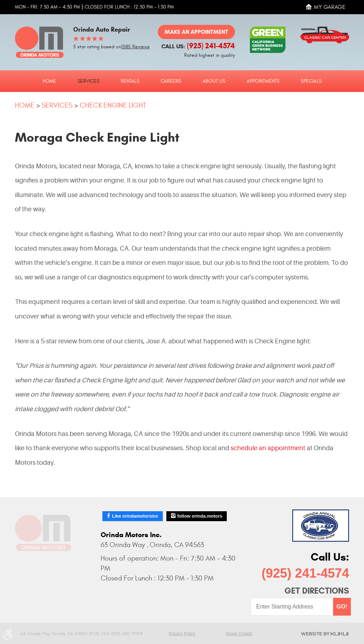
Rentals (130, 81)
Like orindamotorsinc (135, 516)
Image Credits (239, 634)
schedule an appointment (269, 448)
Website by (325, 634)
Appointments (263, 81)
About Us (214, 81)
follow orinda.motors (200, 516)
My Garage (330, 7)
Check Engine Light (113, 105)
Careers (171, 81)
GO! (342, 607)
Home (49, 81)
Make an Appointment (196, 32)
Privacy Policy (182, 634)
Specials (311, 81)
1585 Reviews (135, 47)
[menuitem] (49, 81)
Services (89, 81)
